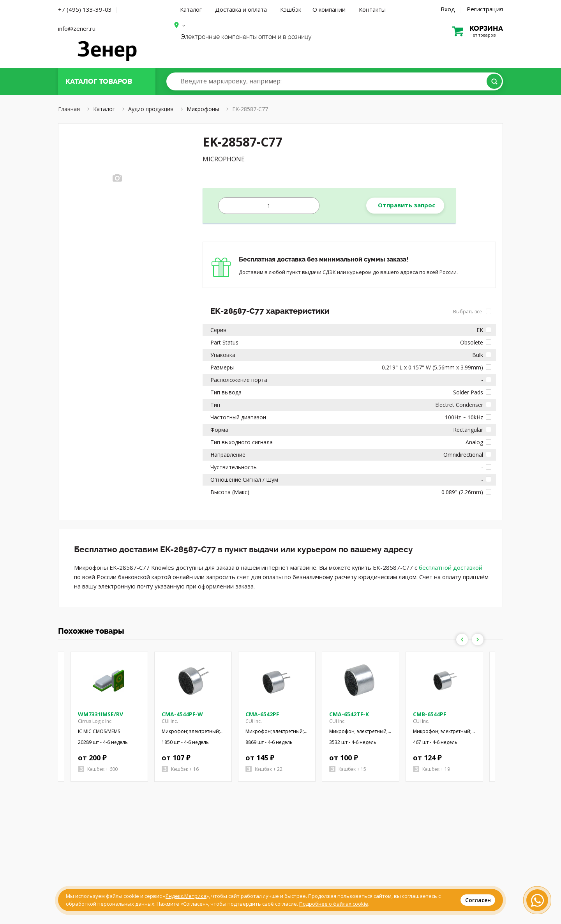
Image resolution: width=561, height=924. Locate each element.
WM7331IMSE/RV (101, 714)
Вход (448, 9)
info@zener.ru (77, 28)
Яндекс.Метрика (186, 896)
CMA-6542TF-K (349, 714)
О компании (329, 9)
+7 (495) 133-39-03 (85, 9)
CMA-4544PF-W (182, 714)
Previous (462, 640)
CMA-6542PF (262, 714)
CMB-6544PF (430, 714)
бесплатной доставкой (451, 567)
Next (478, 640)
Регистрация (485, 9)
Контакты (372, 9)
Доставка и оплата (241, 9)
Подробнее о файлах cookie (334, 904)
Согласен (478, 900)
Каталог (191, 9)
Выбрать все (472, 312)
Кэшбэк (291, 9)
